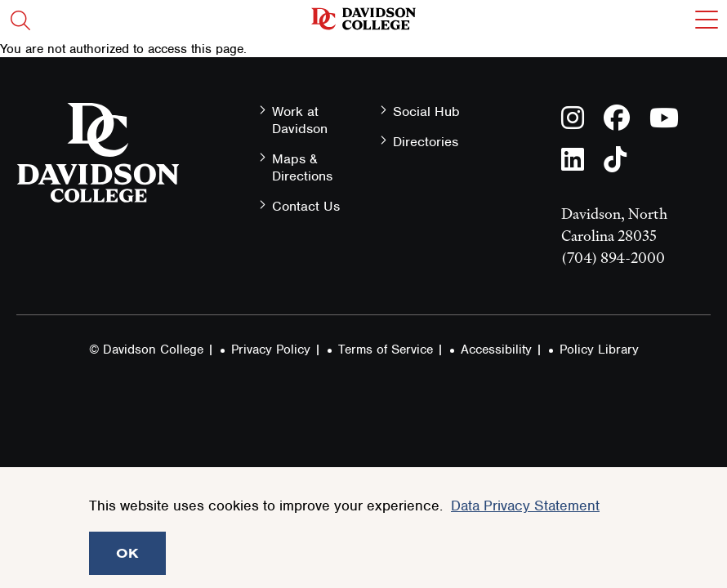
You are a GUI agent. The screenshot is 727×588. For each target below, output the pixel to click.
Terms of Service (386, 350)
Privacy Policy (271, 350)
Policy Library (599, 350)
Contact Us (306, 206)
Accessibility (496, 350)
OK (127, 553)
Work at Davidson (300, 120)
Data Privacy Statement (525, 506)
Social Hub (426, 111)
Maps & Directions (302, 167)
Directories (426, 142)
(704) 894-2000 (613, 258)
